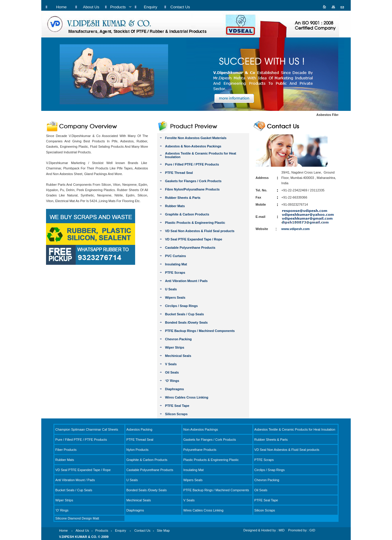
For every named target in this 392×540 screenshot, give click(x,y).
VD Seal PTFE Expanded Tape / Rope (194, 239)
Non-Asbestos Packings (201, 429)
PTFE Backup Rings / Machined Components (200, 331)
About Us (82, 530)
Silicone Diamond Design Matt (77, 518)
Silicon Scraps (176, 414)
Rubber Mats (175, 206)
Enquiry (120, 530)
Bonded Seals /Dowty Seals (186, 322)
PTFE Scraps (175, 273)
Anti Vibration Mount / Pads (186, 281)
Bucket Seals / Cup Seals (185, 314)
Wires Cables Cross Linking (187, 397)
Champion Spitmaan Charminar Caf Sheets (87, 429)
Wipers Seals (175, 297)
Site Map (163, 530)
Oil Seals (172, 372)
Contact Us (142, 530)
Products (102, 530)
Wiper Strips (175, 347)
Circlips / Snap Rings (181, 306)
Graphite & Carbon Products (187, 214)
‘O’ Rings (172, 381)
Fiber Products (66, 450)
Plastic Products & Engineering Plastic (195, 223)
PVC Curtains (176, 256)
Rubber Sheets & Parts (183, 198)
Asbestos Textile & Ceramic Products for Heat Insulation (295, 429)
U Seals (171, 289)
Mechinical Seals (178, 356)
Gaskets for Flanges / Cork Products (193, 181)
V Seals (171, 364)
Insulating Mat (176, 264)
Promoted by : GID (302, 530)
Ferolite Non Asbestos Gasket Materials (196, 138)
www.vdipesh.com (295, 229)
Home (63, 530)
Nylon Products (137, 450)
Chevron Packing (178, 339)
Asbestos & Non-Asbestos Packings (193, 146)
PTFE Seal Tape (177, 406)
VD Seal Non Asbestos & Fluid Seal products (200, 231)
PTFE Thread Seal (179, 173)
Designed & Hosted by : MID (264, 530)
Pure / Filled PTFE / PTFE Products (192, 164)
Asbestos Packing (139, 429)
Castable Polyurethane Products (190, 248)
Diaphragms (175, 389)
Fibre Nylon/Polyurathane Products (192, 189)
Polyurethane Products (200, 450)
